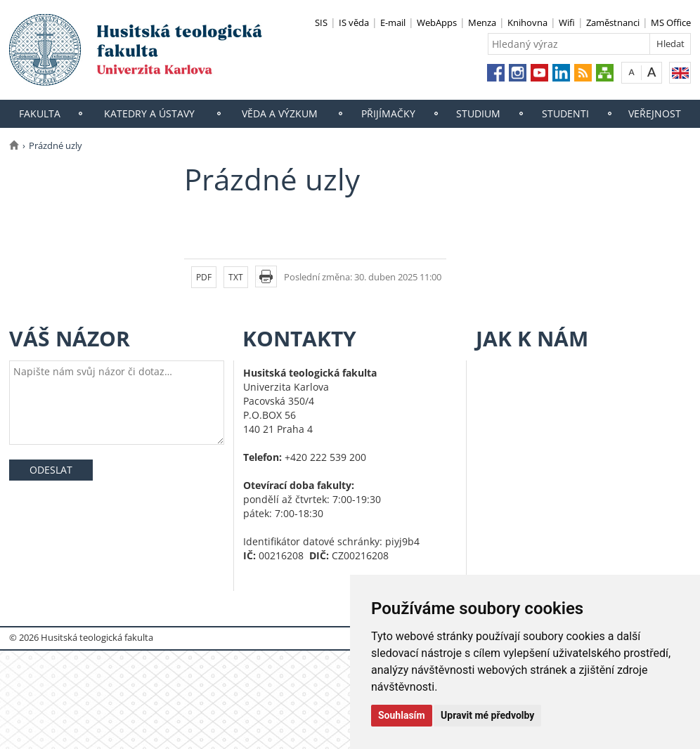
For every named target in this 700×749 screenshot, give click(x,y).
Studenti (565, 113)
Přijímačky (388, 113)
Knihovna (527, 22)
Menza (482, 22)
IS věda (354, 22)
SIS (321, 22)
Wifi (567, 22)
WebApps (437, 22)
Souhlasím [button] (402, 715)
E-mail (393, 22)
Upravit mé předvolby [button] (487, 715)
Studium (478, 113)
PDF (204, 277)
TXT (236, 277)
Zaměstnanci (613, 22)
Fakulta (40, 113)
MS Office (671, 22)
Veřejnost (655, 113)
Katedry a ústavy (149, 113)
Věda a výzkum (280, 113)
